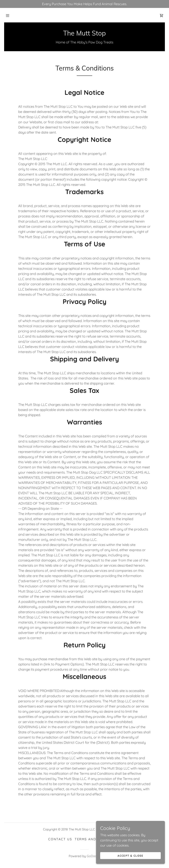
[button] (8, 16)
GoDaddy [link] (94, 856)
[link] (161, 16)
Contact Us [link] (60, 839)
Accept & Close (130, 863)
